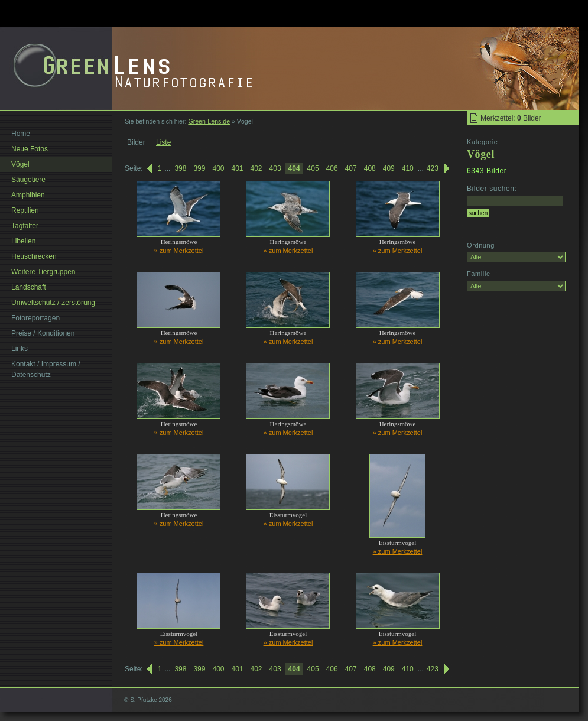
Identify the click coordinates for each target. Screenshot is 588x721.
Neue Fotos (30, 149)
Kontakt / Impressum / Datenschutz (46, 369)
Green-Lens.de (209, 121)
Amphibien (28, 195)
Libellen (23, 241)
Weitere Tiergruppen (43, 272)
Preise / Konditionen (43, 333)
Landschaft (29, 287)
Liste (163, 142)
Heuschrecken (34, 256)
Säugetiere (28, 180)
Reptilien (25, 210)
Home (21, 134)
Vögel (20, 164)
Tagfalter (25, 226)
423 (433, 168)
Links (20, 349)
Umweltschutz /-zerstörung (53, 303)
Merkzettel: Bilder (511, 118)
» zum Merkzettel (179, 251)
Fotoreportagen (35, 318)
